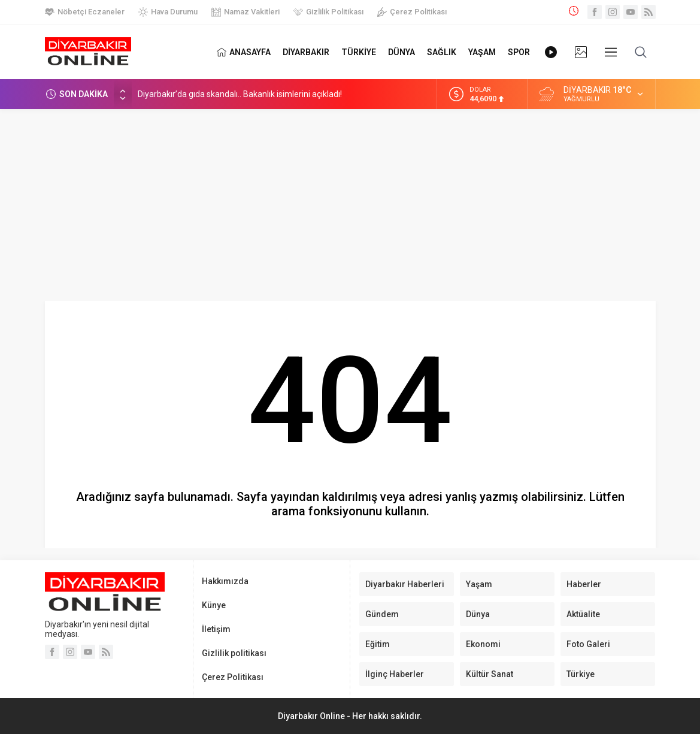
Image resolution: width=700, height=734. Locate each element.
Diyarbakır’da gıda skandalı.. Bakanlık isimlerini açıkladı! (240, 94)
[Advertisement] (350, 199)
